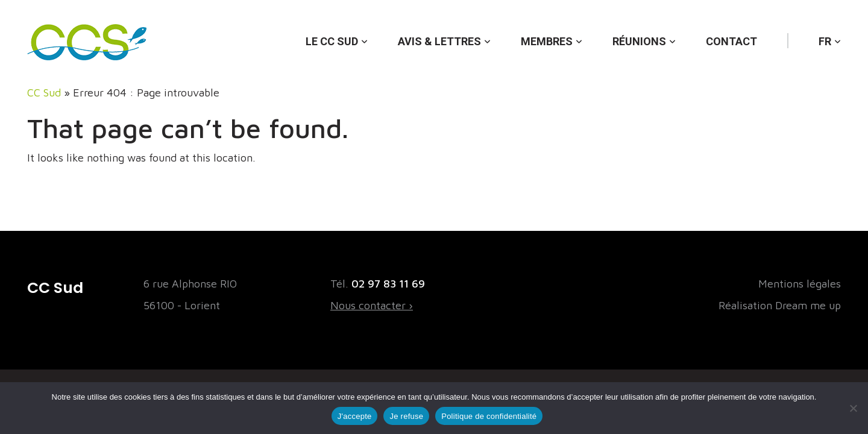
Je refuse (406, 416)
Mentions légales (800, 284)
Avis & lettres (439, 41)
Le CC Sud (332, 41)
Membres (547, 41)
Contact (731, 41)
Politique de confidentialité (489, 416)
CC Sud (44, 93)
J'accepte (355, 416)
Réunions (639, 41)
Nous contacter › (372, 305)
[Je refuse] (853, 408)
